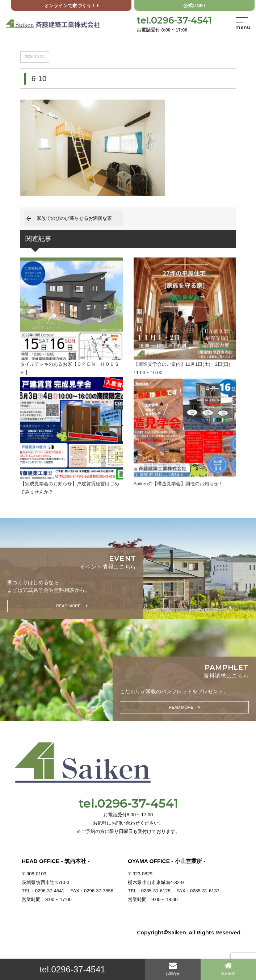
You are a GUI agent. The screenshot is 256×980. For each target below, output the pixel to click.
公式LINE (195, 6)
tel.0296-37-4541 (72, 969)
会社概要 (228, 969)
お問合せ (173, 969)
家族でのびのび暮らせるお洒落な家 (74, 218)
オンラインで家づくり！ (72, 6)
